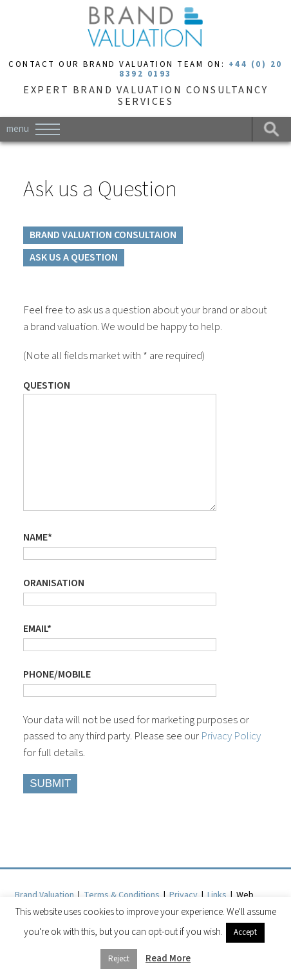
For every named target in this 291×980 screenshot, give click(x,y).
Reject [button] (119, 959)
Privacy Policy (231, 762)
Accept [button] (245, 932)
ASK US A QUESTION (74, 257)
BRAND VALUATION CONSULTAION (103, 235)
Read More (168, 958)
